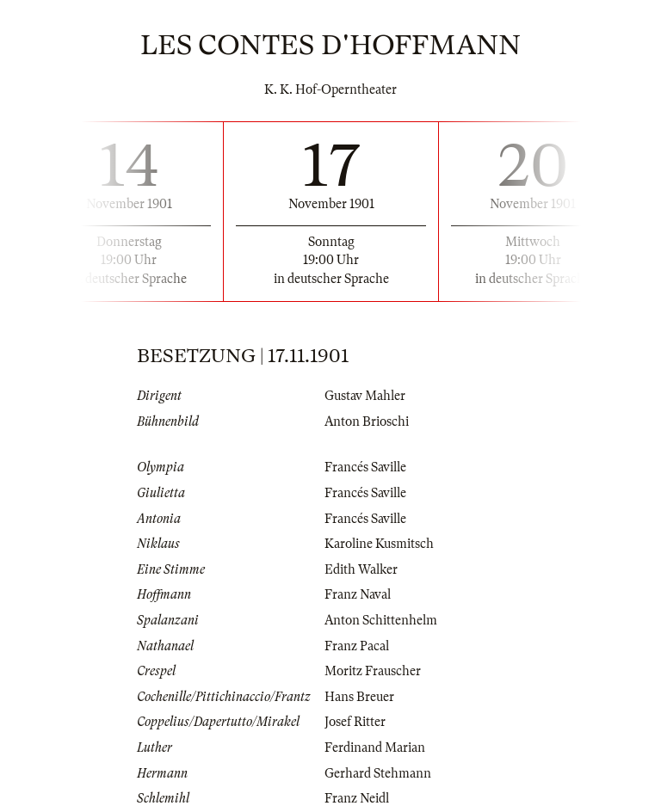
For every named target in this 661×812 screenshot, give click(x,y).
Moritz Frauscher (373, 671)
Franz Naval (358, 594)
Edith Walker (361, 569)
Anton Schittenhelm (381, 620)
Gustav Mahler (365, 396)
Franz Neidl (357, 798)
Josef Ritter (355, 722)
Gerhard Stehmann (378, 773)
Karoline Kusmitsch (379, 544)
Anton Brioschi (367, 421)
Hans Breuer (359, 697)
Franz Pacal (357, 646)
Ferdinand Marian (375, 747)
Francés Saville (365, 467)
